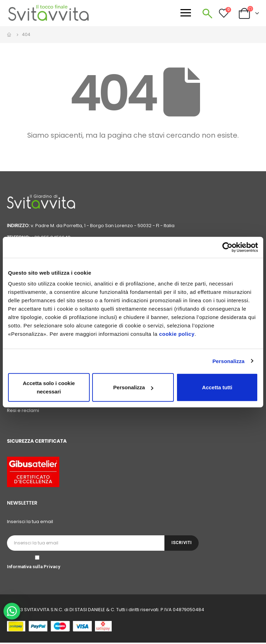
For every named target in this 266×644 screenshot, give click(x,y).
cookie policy (177, 334)
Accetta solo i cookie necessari (49, 387)
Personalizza (228, 361)
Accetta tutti (217, 387)
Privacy (52, 568)
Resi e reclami (23, 412)
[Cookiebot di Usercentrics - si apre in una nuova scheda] (227, 247)
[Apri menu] (186, 13)
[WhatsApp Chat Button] (12, 611)
